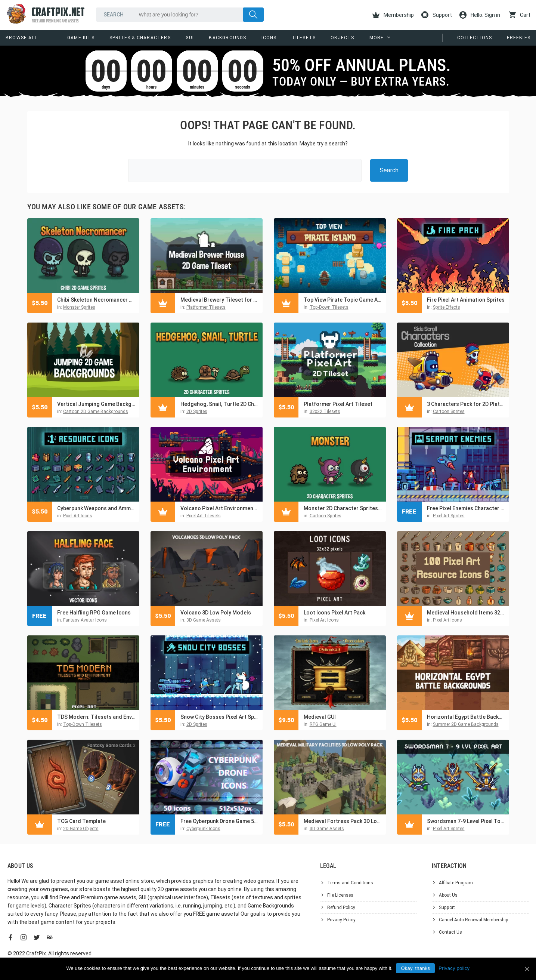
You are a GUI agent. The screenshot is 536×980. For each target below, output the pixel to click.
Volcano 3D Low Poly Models (216, 613)
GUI (190, 38)
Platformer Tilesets (206, 307)
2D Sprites (197, 412)
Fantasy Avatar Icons (85, 620)
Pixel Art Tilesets (204, 516)
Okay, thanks (416, 968)
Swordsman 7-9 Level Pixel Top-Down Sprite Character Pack (466, 821)
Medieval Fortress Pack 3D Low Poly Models (343, 821)
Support (437, 15)
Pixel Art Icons (78, 516)
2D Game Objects (81, 829)
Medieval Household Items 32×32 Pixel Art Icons (466, 613)
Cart (520, 15)
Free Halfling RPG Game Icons (94, 613)
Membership (393, 15)
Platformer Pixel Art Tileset (338, 404)
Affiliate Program (456, 883)
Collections (475, 38)
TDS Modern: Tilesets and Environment (96, 717)
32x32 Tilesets (325, 412)
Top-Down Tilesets (329, 307)
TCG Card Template (81, 821)
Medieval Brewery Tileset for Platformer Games (220, 300)
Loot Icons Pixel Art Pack (334, 613)
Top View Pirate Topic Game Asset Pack (343, 300)
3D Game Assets (204, 620)
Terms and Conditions (350, 883)
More (377, 38)
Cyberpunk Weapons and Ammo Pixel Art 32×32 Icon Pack (96, 508)
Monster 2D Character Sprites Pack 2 (343, 508)
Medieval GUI (320, 717)
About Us (448, 895)
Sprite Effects (447, 307)
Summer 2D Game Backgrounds (466, 724)
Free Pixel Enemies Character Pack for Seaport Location (466, 508)
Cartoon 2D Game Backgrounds (96, 412)
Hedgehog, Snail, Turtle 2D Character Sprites (220, 404)
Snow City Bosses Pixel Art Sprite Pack (220, 717)
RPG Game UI (323, 724)
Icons (269, 38)
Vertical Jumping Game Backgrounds (96, 404)
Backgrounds (227, 38)
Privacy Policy (341, 920)
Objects (342, 38)
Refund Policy (341, 907)
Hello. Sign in (480, 15)
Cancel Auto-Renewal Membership (474, 920)
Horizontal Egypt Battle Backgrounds (466, 717)
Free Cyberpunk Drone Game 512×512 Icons (220, 821)
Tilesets (304, 38)
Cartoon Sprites (449, 412)
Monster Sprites (79, 307)
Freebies (519, 38)
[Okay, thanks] (527, 969)
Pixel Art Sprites (449, 516)
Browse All (21, 38)
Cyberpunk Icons (203, 829)
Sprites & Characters (140, 38)
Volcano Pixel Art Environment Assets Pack (220, 508)
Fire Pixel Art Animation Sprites (466, 300)
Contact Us (450, 932)
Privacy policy (454, 968)
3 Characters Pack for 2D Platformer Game (466, 404)
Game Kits (81, 38)
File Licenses (340, 895)
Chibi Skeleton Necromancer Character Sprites (96, 300)
